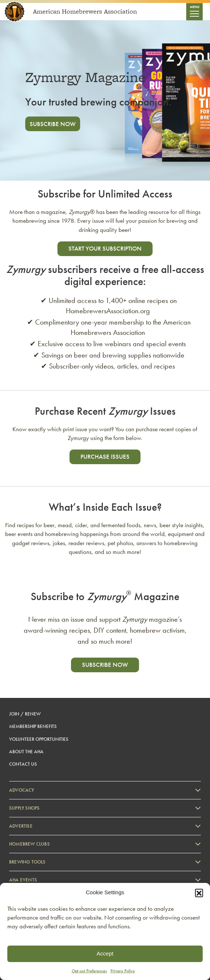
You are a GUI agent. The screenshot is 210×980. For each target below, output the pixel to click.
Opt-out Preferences (89, 971)
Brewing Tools (27, 862)
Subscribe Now (53, 124)
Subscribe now (105, 665)
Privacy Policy (123, 971)
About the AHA (26, 752)
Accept (105, 953)
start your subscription (105, 248)
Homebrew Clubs (29, 844)
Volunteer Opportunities (39, 739)
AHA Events (23, 880)
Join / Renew (25, 714)
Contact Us (23, 764)
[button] (199, 893)
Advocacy (22, 790)
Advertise (21, 826)
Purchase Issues (105, 456)
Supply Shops (24, 808)
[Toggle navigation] (194, 12)
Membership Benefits (33, 726)
